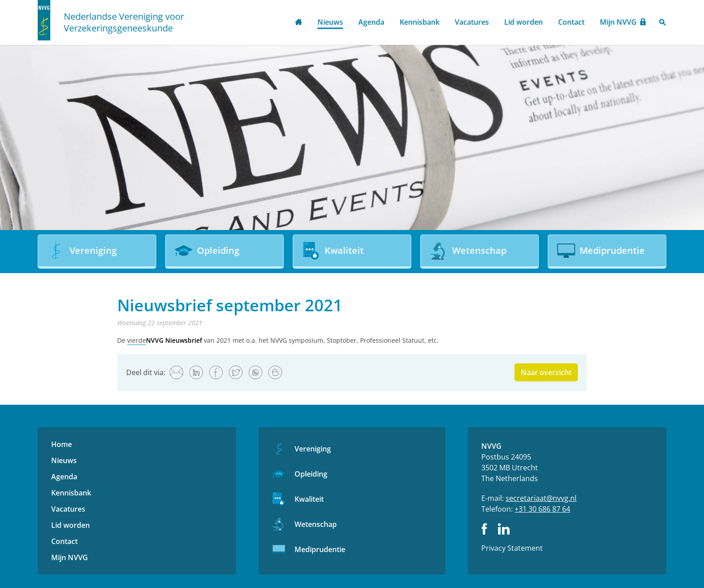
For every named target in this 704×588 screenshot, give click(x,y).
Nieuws (330, 22)
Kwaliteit (309, 499)
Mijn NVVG (618, 22)
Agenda (371, 22)
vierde (136, 340)
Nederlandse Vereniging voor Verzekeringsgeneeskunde (124, 22)
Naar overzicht (546, 372)
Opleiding (311, 474)
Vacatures (472, 22)
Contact (571, 22)
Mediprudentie (320, 549)
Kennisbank (420, 22)
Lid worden (524, 22)
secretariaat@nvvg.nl (541, 498)
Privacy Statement (512, 548)
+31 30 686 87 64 (542, 509)
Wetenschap (316, 524)
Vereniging (313, 449)
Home (299, 23)
